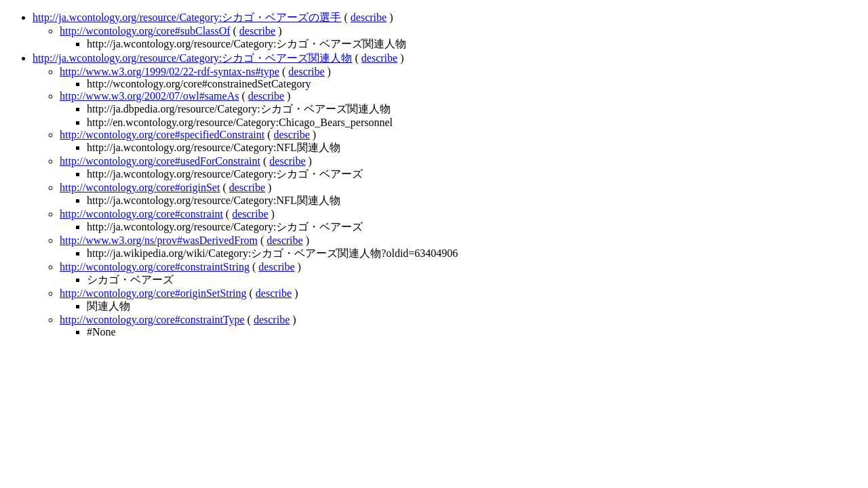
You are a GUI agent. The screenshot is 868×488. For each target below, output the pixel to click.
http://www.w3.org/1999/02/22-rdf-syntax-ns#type (170, 72)
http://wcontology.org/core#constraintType (152, 320)
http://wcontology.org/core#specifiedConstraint (162, 135)
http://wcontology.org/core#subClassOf (145, 31)
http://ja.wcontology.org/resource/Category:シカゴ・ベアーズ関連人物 (193, 58)
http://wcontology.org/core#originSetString (153, 293)
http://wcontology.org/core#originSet (140, 187)
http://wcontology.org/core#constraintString (155, 267)
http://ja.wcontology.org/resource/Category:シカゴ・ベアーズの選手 (187, 17)
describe (369, 17)
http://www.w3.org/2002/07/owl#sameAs (149, 96)
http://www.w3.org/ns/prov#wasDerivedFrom (159, 240)
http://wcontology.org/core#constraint (141, 214)
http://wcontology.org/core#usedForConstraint (160, 161)
